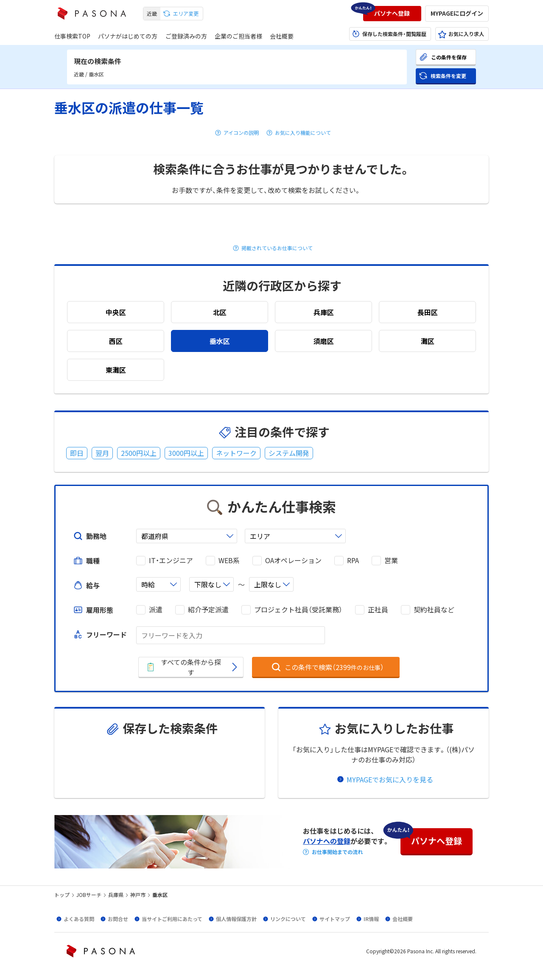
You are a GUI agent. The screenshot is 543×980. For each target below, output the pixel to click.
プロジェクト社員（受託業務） (298, 610)
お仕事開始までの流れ (337, 852)
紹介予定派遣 (208, 610)
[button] (392, 14)
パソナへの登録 (327, 841)
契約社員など (434, 610)
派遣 (156, 610)
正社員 (378, 610)
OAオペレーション (293, 560)
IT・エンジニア (171, 560)
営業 (391, 560)
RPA (353, 560)
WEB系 (229, 560)
